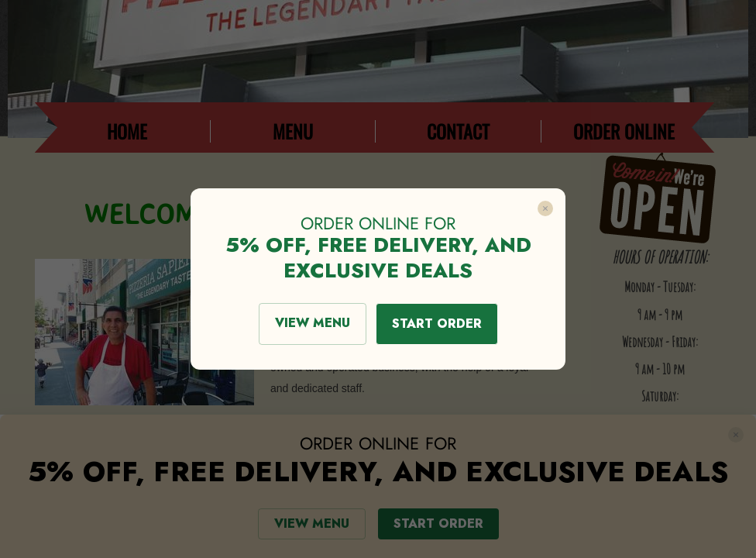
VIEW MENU (313, 323)
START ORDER (437, 324)
